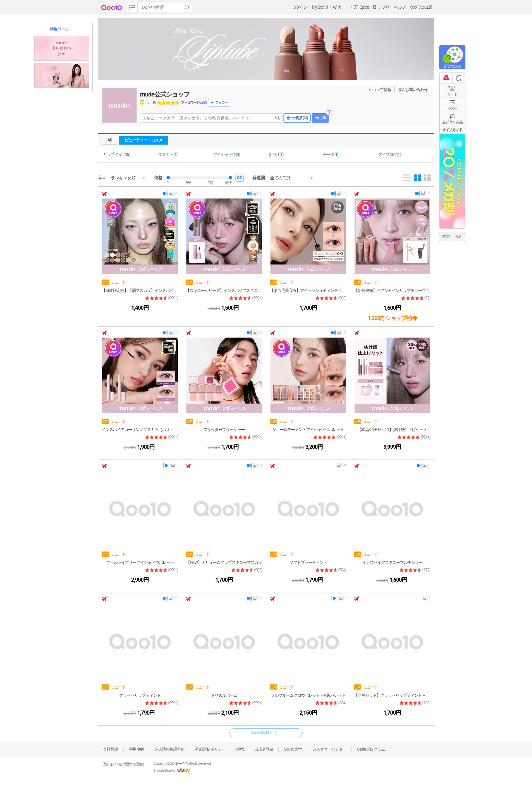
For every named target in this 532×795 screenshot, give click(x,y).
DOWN (459, 236)
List (407, 178)
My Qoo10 (320, 7)
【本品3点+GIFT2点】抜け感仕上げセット (392, 430)
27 (174, 195)
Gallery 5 (428, 178)
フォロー (221, 103)
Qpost (364, 7)
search (278, 118)
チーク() (331, 155)
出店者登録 (264, 749)
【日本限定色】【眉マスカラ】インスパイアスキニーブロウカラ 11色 (140, 291)
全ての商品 (280, 178)
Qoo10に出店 (421, 7)
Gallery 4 (417, 178)
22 (258, 334)
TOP (446, 237)
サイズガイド (452, 130)
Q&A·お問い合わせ (413, 90)
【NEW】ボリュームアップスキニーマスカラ (224, 563)
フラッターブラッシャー (224, 430)
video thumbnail (165, 194)
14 (258, 467)
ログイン (300, 7)
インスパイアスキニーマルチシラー (392, 563)
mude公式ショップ (165, 94)
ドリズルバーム (224, 695)
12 (258, 600)
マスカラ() (168, 155)
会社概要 (111, 749)
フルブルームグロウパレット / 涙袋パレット (308, 695)
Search (187, 7)
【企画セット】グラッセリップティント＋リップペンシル (392, 695)
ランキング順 (123, 178)
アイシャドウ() (227, 155)
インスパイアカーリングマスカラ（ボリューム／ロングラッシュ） (140, 430)
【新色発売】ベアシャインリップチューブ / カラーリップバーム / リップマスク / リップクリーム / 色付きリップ (392, 291)
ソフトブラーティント (308, 563)
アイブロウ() (389, 155)
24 (342, 467)
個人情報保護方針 (170, 749)
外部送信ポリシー (210, 749)
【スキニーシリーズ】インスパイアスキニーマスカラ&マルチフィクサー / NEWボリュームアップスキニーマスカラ (224, 291)
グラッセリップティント (140, 695)
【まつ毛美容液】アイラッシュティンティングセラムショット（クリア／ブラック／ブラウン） (308, 291)
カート (452, 94)
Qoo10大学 (293, 749)
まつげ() (276, 155)
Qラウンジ (452, 66)
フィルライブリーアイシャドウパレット (140, 563)
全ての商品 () (297, 118)
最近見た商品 (452, 122)
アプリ (384, 7)
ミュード (114, 282)
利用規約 (136, 749)
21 (426, 195)
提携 (240, 749)
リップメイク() (117, 155)
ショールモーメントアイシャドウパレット (308, 430)
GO (240, 178)
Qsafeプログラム (371, 749)
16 (342, 195)
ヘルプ (400, 7)
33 (258, 195)
